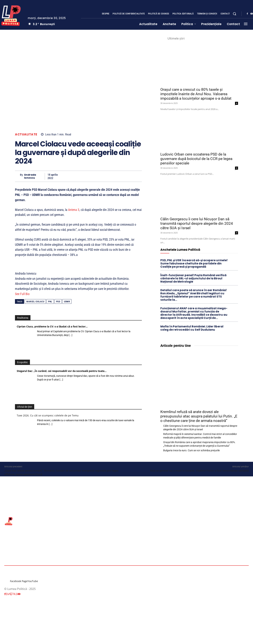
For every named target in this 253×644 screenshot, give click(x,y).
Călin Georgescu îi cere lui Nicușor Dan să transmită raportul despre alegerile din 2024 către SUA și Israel (197, 224)
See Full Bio (22, 294)
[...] (71, 335)
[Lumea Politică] (127, 521)
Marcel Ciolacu (35, 302)
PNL (50, 302)
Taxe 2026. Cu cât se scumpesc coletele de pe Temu (48, 415)
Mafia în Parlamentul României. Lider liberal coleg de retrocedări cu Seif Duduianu (192, 328)
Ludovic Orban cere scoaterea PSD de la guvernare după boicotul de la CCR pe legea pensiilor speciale (196, 159)
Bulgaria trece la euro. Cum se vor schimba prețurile (191, 450)
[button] (234, 14)
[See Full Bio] (32, 294)
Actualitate (26, 134)
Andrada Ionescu (30, 176)
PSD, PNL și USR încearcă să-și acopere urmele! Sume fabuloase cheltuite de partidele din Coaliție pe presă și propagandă (194, 263)
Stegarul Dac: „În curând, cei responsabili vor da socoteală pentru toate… (62, 371)
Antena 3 (74, 210)
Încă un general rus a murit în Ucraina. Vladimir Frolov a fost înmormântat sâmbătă (199, 471)
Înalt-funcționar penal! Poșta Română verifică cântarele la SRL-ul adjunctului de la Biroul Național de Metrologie (193, 278)
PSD (58, 302)
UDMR (67, 302)
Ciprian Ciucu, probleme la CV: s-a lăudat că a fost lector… (52, 326)
